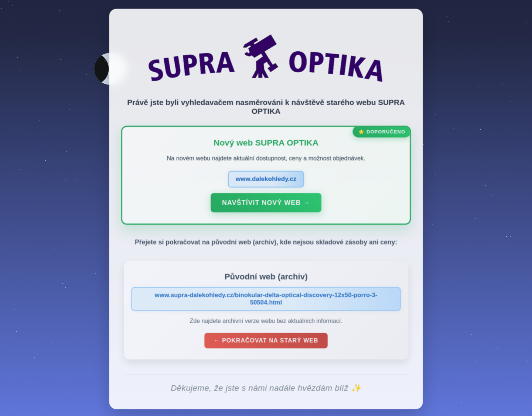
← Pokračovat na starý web (266, 342)
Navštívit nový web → (266, 204)
